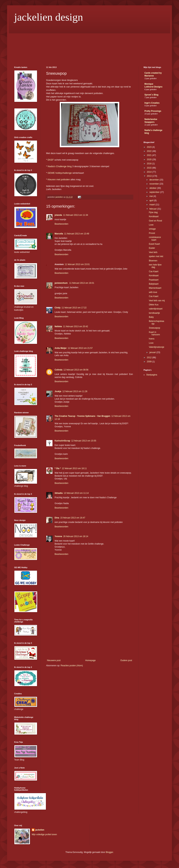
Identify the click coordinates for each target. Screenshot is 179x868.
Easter (152, 248)
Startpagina (152, 375)
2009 (150, 362)
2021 (150, 155)
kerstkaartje (154, 313)
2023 (150, 147)
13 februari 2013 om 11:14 (76, 493)
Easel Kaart (154, 244)
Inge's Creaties (152, 103)
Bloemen (153, 261)
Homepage (90, 660)
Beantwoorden (61, 224)
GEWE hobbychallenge (60, 173)
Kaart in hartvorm (154, 333)
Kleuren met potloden (59, 179)
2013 (150, 176)
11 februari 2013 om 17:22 (74, 308)
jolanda (58, 215)
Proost (152, 233)
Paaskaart (154, 280)
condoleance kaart (155, 238)
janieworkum (61, 283)
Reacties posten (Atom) (72, 666)
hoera (152, 339)
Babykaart (154, 284)
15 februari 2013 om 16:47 (73, 518)
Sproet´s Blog (151, 95)
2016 (150, 164)
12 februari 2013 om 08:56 (76, 370)
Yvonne (58, 536)
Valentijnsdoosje (157, 347)
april (152, 200)
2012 (150, 358)
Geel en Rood (155, 221)
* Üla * (58, 468)
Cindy (58, 308)
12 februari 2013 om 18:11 (74, 468)
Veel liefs (153, 252)
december (154, 180)
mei (151, 196)
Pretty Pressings (153, 111)
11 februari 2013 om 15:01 (77, 264)
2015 (150, 168)
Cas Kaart (154, 271)
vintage (152, 229)
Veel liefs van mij (157, 301)
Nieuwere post (54, 660)
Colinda (58, 370)
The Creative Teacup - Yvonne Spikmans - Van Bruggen (82, 416)
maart (152, 205)
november (154, 184)
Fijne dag (153, 212)
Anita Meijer (61, 348)
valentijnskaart (156, 309)
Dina (57, 518)
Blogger (109, 852)
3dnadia (59, 493)
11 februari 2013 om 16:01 (82, 283)
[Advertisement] (89, 633)
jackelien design (49, 17)
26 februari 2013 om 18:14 (76, 536)
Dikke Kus (154, 305)
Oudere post (126, 660)
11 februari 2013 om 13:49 (77, 234)
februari (153, 209)
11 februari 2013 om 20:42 (76, 326)
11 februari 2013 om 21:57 (80, 348)
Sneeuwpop (154, 328)
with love (153, 292)
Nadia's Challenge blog (60, 166)
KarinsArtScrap (62, 441)
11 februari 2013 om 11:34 (76, 215)
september (155, 192)
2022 (150, 151)
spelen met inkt (156, 256)
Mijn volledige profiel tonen (44, 834)
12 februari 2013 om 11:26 (75, 391)
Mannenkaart (155, 288)
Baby (151, 317)
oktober (153, 188)
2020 (150, 160)
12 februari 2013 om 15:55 (84, 441)
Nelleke (58, 326)
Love (151, 225)
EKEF (51, 160)
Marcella (59, 234)
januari (153, 352)
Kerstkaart (154, 216)
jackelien (40, 830)
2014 (150, 172)
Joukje (58, 391)
